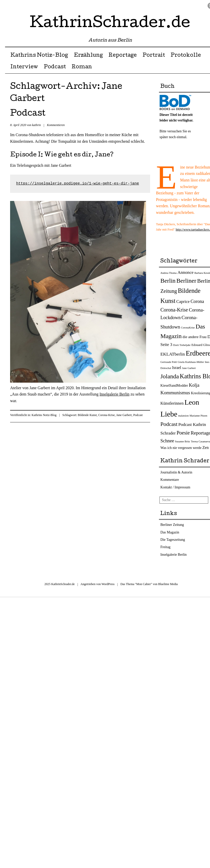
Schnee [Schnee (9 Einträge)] (167, 441)
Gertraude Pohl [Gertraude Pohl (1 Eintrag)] (169, 362)
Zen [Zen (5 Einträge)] (206, 448)
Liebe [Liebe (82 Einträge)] (169, 414)
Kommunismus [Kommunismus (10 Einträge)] (175, 393)
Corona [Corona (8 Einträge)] (197, 301)
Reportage (123, 56)
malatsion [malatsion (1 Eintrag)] (183, 416)
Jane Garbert (124, 415)
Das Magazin (170, 532)
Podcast (55, 67)
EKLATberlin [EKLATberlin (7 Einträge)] (173, 354)
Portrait (154, 56)
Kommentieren (56, 125)
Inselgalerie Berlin (115, 394)
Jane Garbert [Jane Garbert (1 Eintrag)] (189, 368)
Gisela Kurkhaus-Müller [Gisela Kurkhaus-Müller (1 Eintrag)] (191, 362)
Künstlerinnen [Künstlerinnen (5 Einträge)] (172, 403)
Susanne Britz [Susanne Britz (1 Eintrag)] (182, 441)
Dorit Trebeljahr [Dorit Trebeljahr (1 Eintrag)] (182, 345)
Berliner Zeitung (172, 525)
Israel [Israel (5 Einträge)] (177, 368)
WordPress (108, 584)
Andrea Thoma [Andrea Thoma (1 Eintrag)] (169, 273)
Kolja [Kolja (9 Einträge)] (194, 385)
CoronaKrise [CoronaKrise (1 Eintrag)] (188, 328)
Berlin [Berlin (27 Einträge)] (168, 281)
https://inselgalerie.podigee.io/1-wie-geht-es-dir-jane (78, 184)
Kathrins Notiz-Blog (39, 56)
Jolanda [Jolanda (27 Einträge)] (170, 376)
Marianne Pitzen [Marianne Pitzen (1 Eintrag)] (198, 416)
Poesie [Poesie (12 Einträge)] (183, 433)
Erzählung (88, 56)
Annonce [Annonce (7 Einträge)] (185, 272)
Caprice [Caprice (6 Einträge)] (183, 302)
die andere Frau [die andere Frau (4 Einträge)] (194, 337)
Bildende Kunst (87, 415)
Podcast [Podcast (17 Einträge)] (169, 424)
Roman (82, 67)
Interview (24, 67)
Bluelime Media (168, 584)
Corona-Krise (107, 415)
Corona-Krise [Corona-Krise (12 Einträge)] (174, 310)
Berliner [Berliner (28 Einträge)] (186, 281)
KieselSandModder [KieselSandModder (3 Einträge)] (174, 385)
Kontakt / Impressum (175, 487)
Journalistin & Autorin (176, 472)
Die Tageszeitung (173, 540)
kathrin (37, 125)
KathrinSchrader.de (110, 24)
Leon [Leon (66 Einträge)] (192, 402)
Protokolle (186, 56)
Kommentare (170, 480)
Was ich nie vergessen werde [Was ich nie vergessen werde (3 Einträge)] (181, 448)
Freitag (166, 547)
